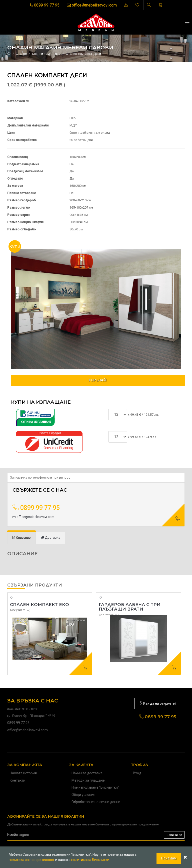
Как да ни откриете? (158, 703)
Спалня (21, 54)
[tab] (21, 538)
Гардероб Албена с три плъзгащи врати (130, 607)
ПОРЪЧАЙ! (98, 380)
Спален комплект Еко (39, 605)
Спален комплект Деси (83, 54)
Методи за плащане (88, 780)
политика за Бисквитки (90, 860)
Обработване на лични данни (96, 802)
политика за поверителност (32, 860)
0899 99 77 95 (45, 5)
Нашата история (23, 773)
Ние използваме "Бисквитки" (95, 787)
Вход (137, 773)
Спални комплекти (46, 54)
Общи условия (83, 795)
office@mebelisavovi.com (92, 5)
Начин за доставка (87, 773)
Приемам (169, 858)
